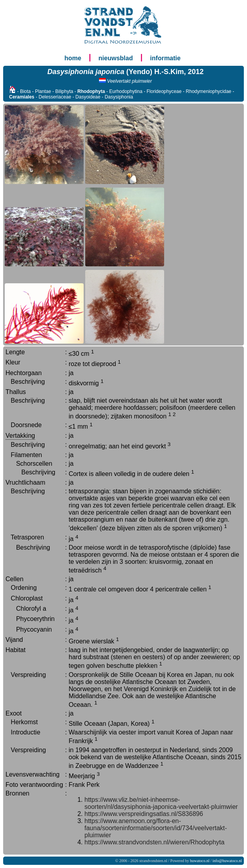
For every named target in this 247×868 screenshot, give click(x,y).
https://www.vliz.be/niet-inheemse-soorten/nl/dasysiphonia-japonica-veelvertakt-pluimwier (161, 803)
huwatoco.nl (200, 861)
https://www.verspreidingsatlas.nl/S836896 (144, 814)
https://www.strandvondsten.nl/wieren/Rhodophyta (154, 842)
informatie (165, 58)
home (73, 58)
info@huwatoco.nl (227, 861)
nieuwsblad (116, 58)
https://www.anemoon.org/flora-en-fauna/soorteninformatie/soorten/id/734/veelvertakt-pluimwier (156, 828)
